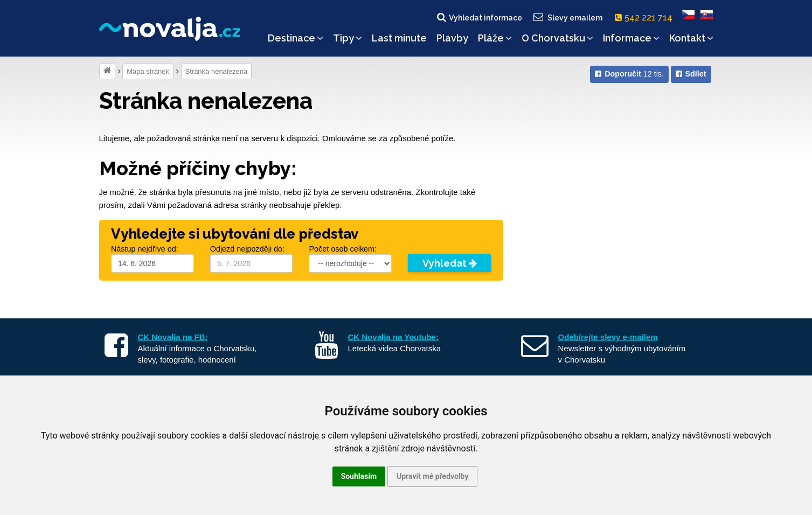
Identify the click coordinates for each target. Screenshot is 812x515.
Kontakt (691, 38)
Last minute (399, 38)
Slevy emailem (567, 17)
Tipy (348, 38)
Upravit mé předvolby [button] (432, 476)
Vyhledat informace (479, 17)
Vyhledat (450, 263)
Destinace (296, 38)
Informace (631, 38)
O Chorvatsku (557, 38)
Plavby (452, 38)
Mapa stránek (148, 71)
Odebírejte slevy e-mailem (608, 337)
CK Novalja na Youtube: (394, 337)
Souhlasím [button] (359, 476)
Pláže (495, 38)
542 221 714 (646, 18)
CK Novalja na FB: (173, 337)
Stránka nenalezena (217, 71)
